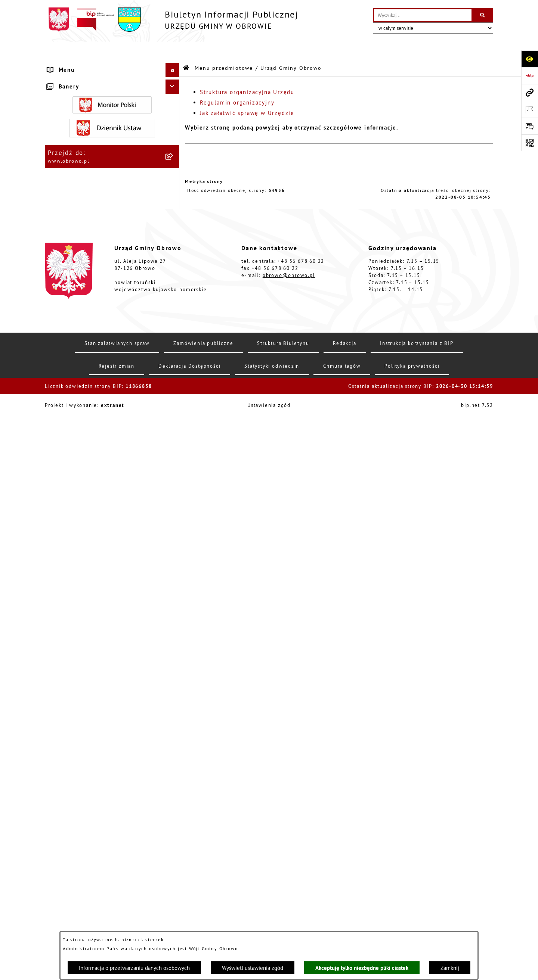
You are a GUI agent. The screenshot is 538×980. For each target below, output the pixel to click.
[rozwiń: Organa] (174, 103)
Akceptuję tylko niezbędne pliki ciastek (362, 968)
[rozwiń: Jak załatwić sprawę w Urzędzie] (174, 178)
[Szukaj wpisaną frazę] (483, 15)
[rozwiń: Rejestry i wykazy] (174, 572)
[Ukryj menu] (173, 52)
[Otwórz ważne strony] (530, 109)
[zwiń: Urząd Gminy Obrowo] (174, 122)
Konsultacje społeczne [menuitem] (81, 689)
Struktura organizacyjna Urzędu (247, 73)
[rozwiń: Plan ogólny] (174, 450)
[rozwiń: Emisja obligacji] (174, 591)
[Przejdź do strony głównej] (171, 20)
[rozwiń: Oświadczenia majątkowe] (174, 348)
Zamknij (450, 968)
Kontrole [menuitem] (61, 790)
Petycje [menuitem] (59, 647)
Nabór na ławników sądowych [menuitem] (92, 739)
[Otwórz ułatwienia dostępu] (530, 59)
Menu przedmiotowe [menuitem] (78, 65)
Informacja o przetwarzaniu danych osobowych (134, 968)
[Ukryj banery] (173, 807)
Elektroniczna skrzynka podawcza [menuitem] (98, 675)
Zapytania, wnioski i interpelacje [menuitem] (97, 661)
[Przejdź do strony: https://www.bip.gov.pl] (530, 76)
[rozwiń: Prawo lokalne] (174, 197)
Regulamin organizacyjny (237, 84)
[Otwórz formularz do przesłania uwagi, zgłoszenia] (530, 126)
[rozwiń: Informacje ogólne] (174, 84)
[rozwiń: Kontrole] (174, 790)
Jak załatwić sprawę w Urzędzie (247, 94)
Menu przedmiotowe (224, 49)
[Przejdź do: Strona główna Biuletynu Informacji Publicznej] (186, 49)
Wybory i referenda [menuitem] (76, 726)
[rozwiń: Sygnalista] (174, 776)
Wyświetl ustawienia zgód (253, 968)
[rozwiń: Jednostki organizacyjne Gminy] (174, 254)
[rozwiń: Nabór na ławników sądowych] (174, 740)
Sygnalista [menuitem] (63, 776)
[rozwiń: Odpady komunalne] (174, 553)
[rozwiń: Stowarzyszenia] (174, 534)
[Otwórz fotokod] (530, 143)
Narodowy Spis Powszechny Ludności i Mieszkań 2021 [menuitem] (105, 758)
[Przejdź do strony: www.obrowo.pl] (530, 92)
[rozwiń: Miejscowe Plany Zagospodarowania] (174, 423)
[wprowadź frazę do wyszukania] (423, 15)
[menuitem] (112, 84)
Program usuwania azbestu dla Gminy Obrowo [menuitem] (103, 707)
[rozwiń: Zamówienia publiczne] (174, 291)
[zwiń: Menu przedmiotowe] (174, 66)
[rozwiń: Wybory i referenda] (174, 726)
